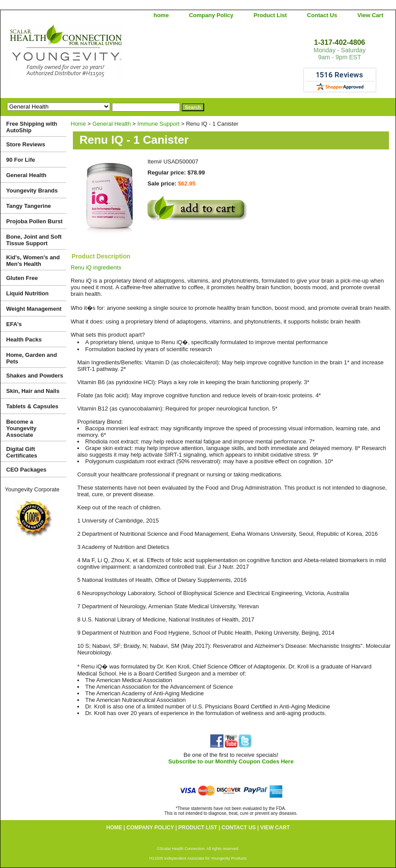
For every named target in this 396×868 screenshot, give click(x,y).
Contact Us (322, 15)
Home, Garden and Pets (32, 358)
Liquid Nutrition (27, 293)
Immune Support (158, 124)
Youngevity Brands (32, 191)
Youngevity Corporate (32, 489)
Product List (270, 15)
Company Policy (211, 15)
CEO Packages (26, 470)
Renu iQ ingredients (96, 267)
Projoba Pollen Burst (34, 221)
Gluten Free (22, 278)
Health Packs (24, 340)
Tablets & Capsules (32, 406)
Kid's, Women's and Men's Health (33, 261)
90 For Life (21, 160)
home (161, 15)
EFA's (14, 324)
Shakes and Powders (35, 376)
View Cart (370, 15)
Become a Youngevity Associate (21, 428)
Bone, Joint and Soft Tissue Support (34, 240)
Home (78, 124)
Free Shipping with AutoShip (32, 127)
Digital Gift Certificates (22, 452)
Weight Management (34, 309)
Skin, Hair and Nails (33, 391)
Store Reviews (26, 144)
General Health (112, 124)
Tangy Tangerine (29, 206)
